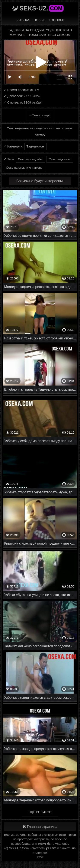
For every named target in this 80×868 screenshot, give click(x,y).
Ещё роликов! (40, 812)
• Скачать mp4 (40, 115)
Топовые (57, 20)
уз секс (51, 848)
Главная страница (40, 827)
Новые (40, 20)
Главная (23, 20)
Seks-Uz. (41, 8)
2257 (40, 857)
